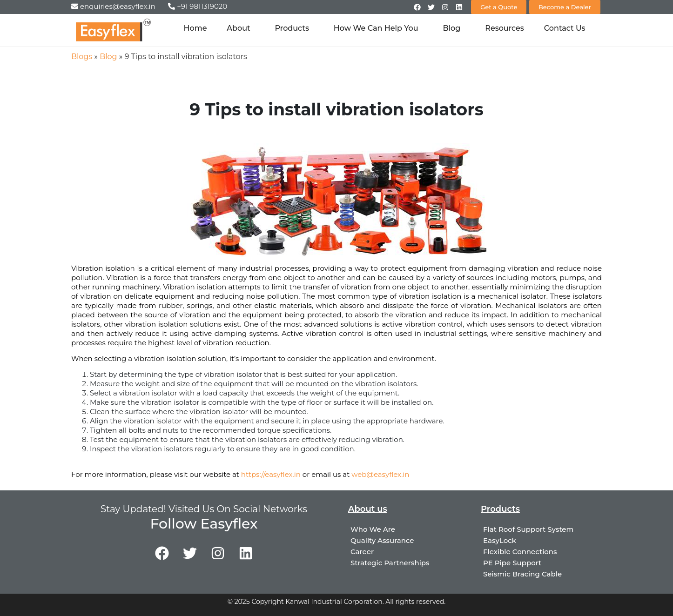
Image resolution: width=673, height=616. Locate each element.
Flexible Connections (520, 552)
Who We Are (373, 529)
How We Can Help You (378, 28)
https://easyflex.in (271, 474)
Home (195, 28)
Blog (454, 28)
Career (362, 552)
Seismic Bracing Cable (522, 574)
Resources (505, 28)
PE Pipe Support (512, 563)
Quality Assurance (382, 540)
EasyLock (500, 540)
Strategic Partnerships (390, 563)
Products (294, 28)
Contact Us (565, 28)
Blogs (82, 57)
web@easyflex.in (380, 474)
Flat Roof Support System (528, 529)
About (241, 28)
